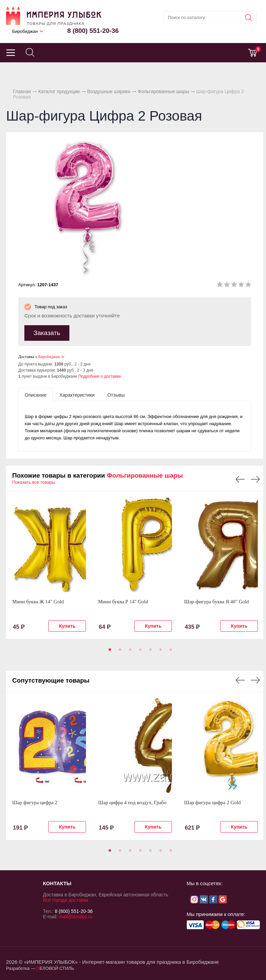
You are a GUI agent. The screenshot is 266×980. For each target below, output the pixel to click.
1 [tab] (109, 652)
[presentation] (36, 395)
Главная (22, 91)
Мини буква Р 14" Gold (123, 602)
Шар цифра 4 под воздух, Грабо (132, 802)
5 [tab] (149, 652)
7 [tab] (170, 652)
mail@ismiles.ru (76, 917)
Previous (240, 479)
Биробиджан (25, 31)
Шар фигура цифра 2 (35, 802)
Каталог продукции (59, 91)
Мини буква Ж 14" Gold (38, 602)
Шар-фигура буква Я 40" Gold (216, 602)
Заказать (47, 333)
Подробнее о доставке (100, 376)
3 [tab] (129, 652)
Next (255, 479)
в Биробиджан (48, 357)
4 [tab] (139, 652)
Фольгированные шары (163, 91)
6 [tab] (159, 652)
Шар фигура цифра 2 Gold (212, 802)
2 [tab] (119, 652)
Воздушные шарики (109, 91)
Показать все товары (34, 482)
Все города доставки (66, 900)
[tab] (36, 395)
